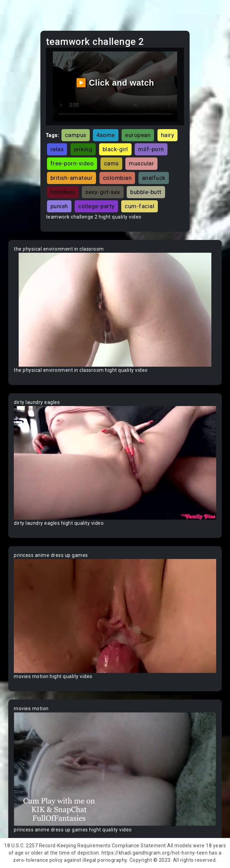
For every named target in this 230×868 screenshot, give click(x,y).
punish (59, 206)
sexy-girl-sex (103, 192)
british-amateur (72, 178)
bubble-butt (146, 192)
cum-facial (140, 206)
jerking (83, 149)
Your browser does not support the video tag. (115, 310)
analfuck (154, 178)
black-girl (115, 149)
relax (57, 149)
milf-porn (151, 149)
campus (76, 135)
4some (106, 135)
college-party (96, 206)
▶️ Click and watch (115, 83)
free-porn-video (72, 163)
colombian (117, 178)
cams (111, 163)
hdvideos (63, 192)
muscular (141, 163)
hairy (168, 135)
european (138, 135)
